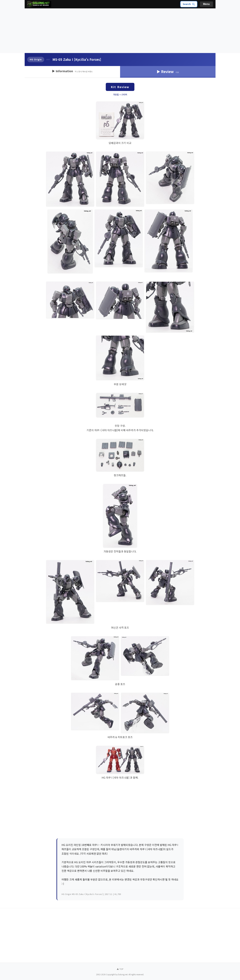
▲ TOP (120, 969)
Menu (206, 4)
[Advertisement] (120, 31)
